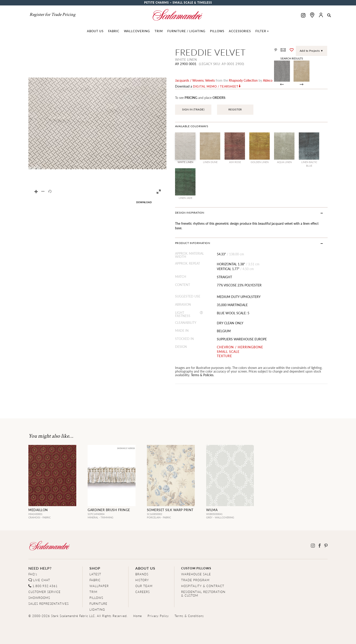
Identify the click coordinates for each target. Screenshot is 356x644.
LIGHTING (97, 609)
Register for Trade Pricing (52, 15)
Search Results (292, 58)
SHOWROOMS (39, 598)
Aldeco (268, 80)
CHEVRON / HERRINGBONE (240, 347)
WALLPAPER (99, 586)
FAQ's (33, 574)
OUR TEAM (144, 586)
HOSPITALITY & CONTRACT (203, 586)
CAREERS (143, 592)
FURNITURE (98, 604)
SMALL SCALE (228, 352)
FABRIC (95, 580)
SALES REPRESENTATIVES (49, 604)
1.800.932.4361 (45, 586)
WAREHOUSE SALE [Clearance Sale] (196, 574)
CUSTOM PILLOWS (196, 568)
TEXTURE (224, 356)
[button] (329, 16)
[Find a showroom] (312, 15)
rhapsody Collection (243, 80)
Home (138, 616)
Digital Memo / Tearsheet (216, 86)
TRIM (93, 592)
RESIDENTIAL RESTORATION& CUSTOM (203, 594)
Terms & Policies (202, 375)
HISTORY (142, 580)
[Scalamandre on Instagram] (303, 16)
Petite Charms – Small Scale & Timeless (178, 3)
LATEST (95, 574)
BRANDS (142, 574)
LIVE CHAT (42, 580)
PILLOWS (96, 598)
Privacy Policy (158, 616)
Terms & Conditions (189, 616)
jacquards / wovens (189, 80)
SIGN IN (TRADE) (193, 109)
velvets (210, 80)
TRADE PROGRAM (195, 580)
